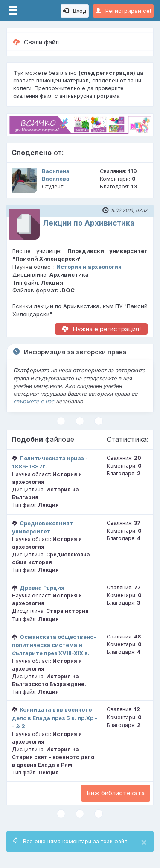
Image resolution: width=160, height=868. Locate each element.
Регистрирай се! (123, 11)
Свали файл (36, 42)
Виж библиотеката (116, 793)
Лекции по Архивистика (89, 223)
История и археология (89, 267)
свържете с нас (34, 402)
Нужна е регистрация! (101, 329)
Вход (75, 11)
